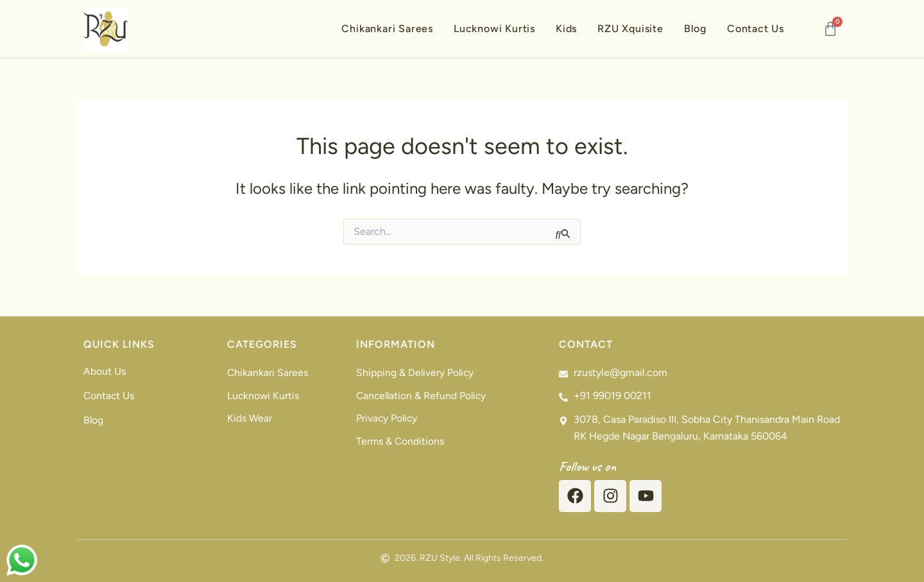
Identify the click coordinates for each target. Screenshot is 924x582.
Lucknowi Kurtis (494, 29)
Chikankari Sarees (387, 29)
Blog (695, 29)
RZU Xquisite (630, 29)
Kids (566, 29)
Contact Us (756, 29)
